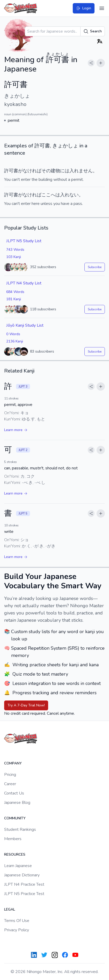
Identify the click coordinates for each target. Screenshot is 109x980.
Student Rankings (20, 829)
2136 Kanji (15, 341)
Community (15, 818)
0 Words (13, 334)
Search (93, 31)
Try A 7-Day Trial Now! (26, 705)
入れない (69, 195)
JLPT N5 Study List (24, 241)
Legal (10, 909)
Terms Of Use (17, 921)
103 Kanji (14, 257)
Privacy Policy (17, 930)
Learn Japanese (18, 866)
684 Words (15, 292)
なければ (32, 171)
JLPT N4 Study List (24, 283)
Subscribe (95, 267)
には (65, 171)
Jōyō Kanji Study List (25, 325)
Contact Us (14, 793)
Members (13, 839)
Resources (15, 854)
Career (10, 784)
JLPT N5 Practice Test (24, 894)
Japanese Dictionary (22, 875)
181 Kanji (14, 299)
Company (13, 763)
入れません (81, 171)
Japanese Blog (17, 803)
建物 (55, 171)
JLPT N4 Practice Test (24, 884)
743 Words (15, 250)
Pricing (10, 775)
